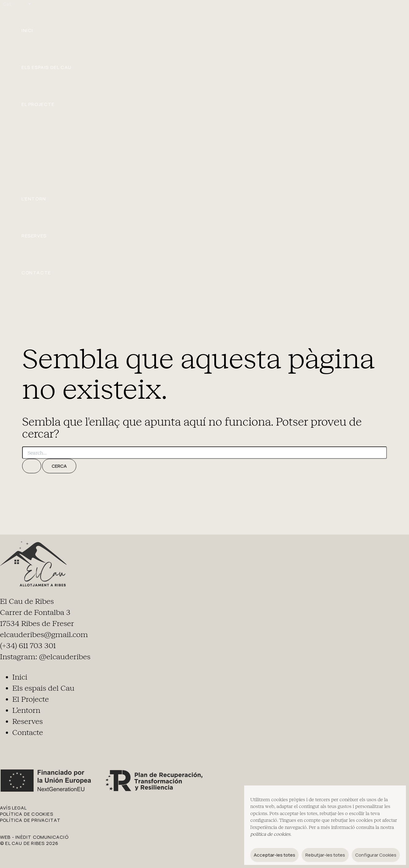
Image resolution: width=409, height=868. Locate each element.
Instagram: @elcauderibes (45, 657)
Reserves (34, 236)
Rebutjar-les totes (325, 855)
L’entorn (34, 199)
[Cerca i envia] (32, 466)
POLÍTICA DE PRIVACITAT (30, 820)
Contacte (36, 273)
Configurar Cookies (376, 855)
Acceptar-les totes (274, 855)
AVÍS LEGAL (13, 808)
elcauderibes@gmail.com (44, 635)
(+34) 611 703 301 (28, 646)
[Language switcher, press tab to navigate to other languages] (17, 4)
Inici (27, 30)
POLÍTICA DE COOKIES (27, 814)
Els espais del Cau (47, 67)
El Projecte (38, 104)
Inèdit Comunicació (42, 837)
